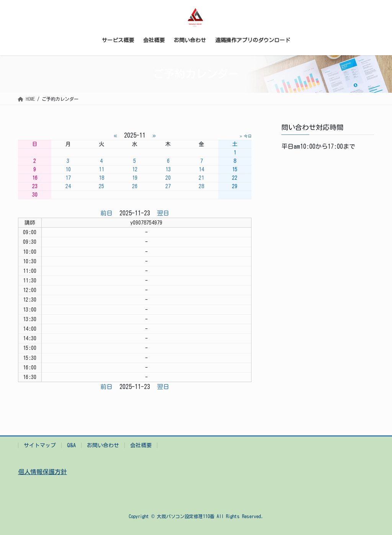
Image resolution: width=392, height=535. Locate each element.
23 (35, 186)
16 (35, 178)
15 (235, 169)
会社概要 (141, 445)
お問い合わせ (103, 445)
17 (68, 178)
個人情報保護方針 (42, 472)
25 (101, 186)
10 (68, 169)
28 (201, 186)
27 (168, 186)
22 (235, 178)
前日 (106, 213)
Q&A (71, 445)
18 (101, 178)
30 (35, 195)
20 (168, 178)
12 (135, 169)
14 (201, 169)
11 (101, 169)
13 (168, 169)
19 (135, 178)
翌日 (163, 213)
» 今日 (246, 136)
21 (201, 178)
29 (235, 186)
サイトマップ (40, 445)
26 (135, 186)
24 (68, 186)
